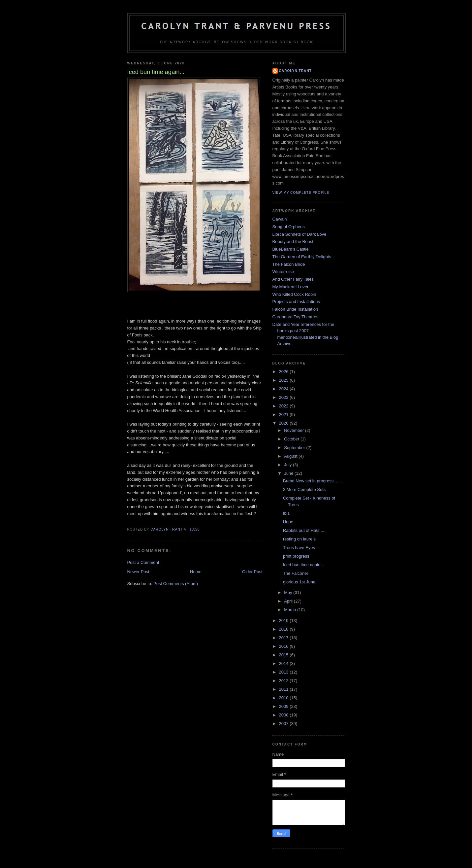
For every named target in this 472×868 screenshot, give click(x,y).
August (291, 456)
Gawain (280, 219)
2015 (284, 655)
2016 (284, 646)
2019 (284, 621)
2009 (284, 706)
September (295, 448)
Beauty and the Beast (293, 242)
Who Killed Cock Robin (294, 294)
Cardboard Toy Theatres (296, 317)
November (295, 430)
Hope (288, 522)
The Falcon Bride (289, 264)
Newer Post (138, 572)
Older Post (252, 572)
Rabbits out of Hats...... (305, 530)
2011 (284, 689)
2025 (284, 380)
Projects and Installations (296, 302)
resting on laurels (299, 539)
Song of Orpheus (289, 227)
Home (196, 572)
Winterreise (283, 272)
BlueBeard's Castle (291, 249)
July (288, 465)
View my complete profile (301, 193)
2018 (284, 629)
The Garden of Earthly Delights (302, 257)
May (289, 592)
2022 (284, 406)
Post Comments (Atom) (176, 584)
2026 (284, 372)
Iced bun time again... (303, 565)
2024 (284, 389)
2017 (284, 638)
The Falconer (296, 573)
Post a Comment (143, 562)
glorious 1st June (299, 582)
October (292, 439)
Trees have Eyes (299, 548)
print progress (296, 556)
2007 (284, 724)
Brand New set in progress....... (312, 481)
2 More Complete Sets (304, 489)
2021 (284, 415)
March (291, 610)
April (289, 601)
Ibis (286, 513)
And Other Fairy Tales (293, 279)
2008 (284, 715)
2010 (284, 698)
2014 (284, 663)
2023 (284, 397)
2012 (284, 681)
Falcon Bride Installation (295, 309)
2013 (284, 672)
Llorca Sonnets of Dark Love (299, 234)
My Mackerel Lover (291, 287)
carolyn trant (295, 71)
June (289, 473)
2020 (284, 423)
